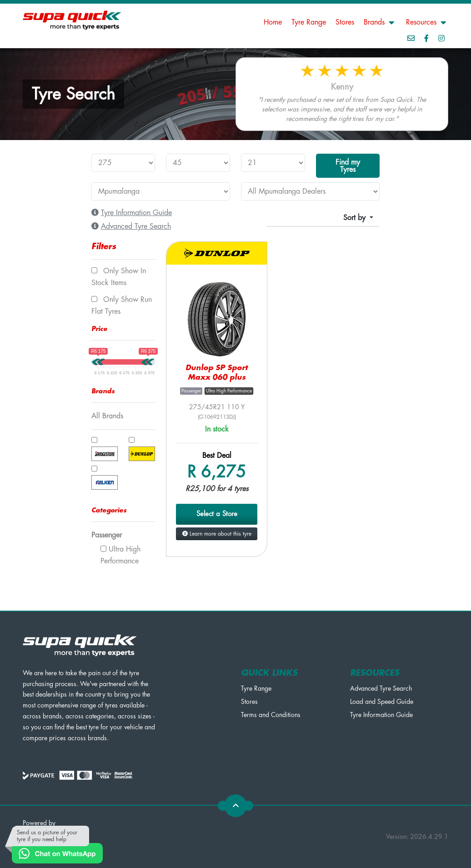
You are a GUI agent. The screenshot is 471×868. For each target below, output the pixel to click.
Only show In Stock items (119, 277)
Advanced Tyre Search (381, 688)
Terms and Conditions (271, 715)
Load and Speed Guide (382, 702)
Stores (345, 22)
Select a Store (217, 514)
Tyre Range (309, 22)
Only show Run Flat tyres (122, 306)
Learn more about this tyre (217, 534)
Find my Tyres (348, 166)
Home (273, 22)
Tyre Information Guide (381, 715)
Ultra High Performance (120, 555)
